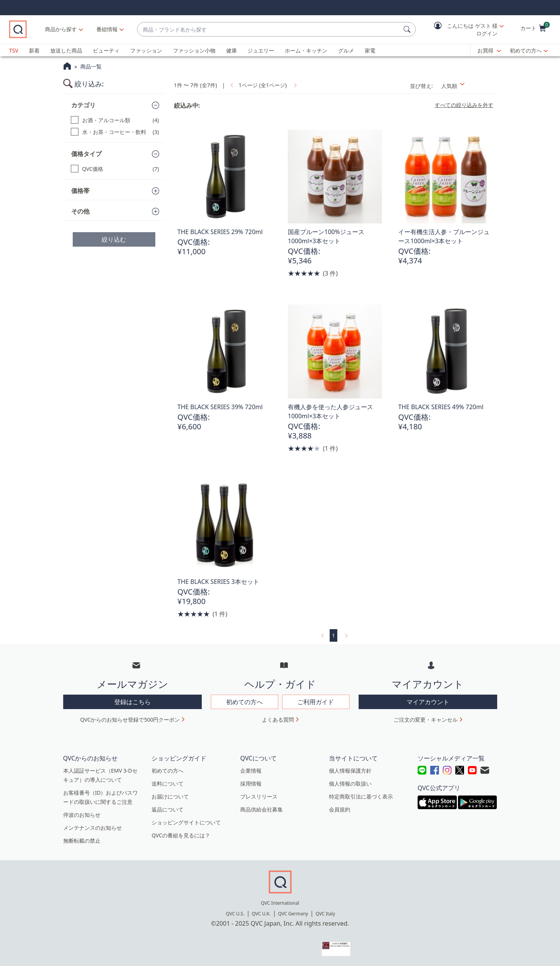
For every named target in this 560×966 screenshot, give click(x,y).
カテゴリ (83, 105)
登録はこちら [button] (132, 702)
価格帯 (80, 191)
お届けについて (170, 796)
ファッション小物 (194, 50)
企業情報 (251, 771)
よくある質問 (278, 720)
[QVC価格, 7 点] (115, 169)
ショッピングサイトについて (186, 822)
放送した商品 (66, 50)
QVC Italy (325, 914)
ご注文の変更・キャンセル (426, 720)
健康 (231, 50)
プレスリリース (259, 796)
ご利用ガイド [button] (316, 702)
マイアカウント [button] (428, 702)
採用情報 (251, 783)
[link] (231, 85)
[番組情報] (127, 29)
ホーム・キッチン (306, 50)
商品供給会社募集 (262, 809)
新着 (34, 50)
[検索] (408, 29)
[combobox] (279, 29)
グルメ (346, 50)
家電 (370, 50)
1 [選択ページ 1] (333, 635)
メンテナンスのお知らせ (93, 828)
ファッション (146, 50)
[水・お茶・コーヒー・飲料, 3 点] (115, 132)
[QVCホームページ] (67, 67)
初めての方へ (526, 50)
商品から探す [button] (81, 29)
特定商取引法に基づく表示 (361, 796)
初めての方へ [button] (244, 702)
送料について (168, 783)
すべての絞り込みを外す (464, 105)
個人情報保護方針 (350, 771)
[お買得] (489, 51)
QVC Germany (293, 914)
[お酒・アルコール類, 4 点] (115, 120)
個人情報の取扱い (350, 783)
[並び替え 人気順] (467, 86)
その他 (80, 211)
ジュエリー (261, 50)
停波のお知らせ (82, 815)
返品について (168, 809)
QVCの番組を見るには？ (181, 835)
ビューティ (106, 50)
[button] (463, 29)
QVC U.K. (261, 914)
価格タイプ (86, 154)
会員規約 (340, 809)
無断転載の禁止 (82, 841)
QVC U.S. (235, 914)
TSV (14, 50)
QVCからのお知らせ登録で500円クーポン (130, 720)
